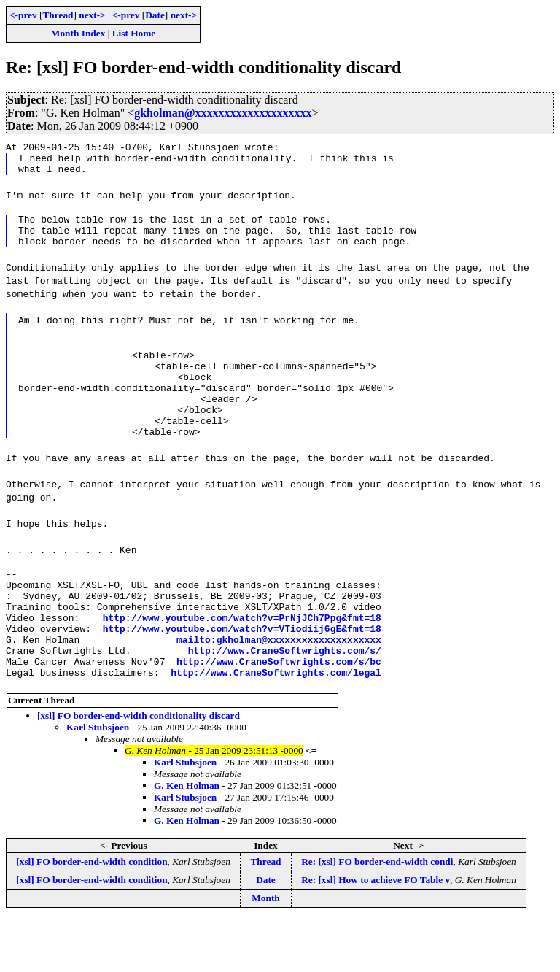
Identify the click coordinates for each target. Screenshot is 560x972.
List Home (134, 33)
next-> (92, 15)
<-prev (23, 15)
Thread (58, 15)
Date (155, 15)
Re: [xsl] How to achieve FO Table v (376, 932)
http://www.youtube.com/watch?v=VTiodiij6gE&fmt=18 (242, 672)
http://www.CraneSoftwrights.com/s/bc (279, 711)
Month (266, 950)
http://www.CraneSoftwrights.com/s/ (285, 698)
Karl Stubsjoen (98, 780)
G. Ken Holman (187, 838)
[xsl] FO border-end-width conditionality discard (139, 768)
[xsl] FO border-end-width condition (92, 914)
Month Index (78, 33)
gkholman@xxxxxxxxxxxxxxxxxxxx (223, 113)
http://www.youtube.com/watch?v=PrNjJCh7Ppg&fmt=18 (242, 659)
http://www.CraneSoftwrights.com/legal (276, 725)
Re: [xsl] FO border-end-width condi (377, 914)
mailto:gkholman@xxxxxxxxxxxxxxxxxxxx (279, 685)
